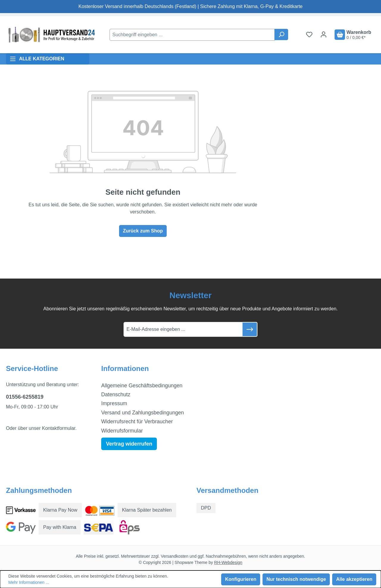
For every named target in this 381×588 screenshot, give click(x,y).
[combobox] (192, 35)
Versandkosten (175, 556)
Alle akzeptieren (354, 579)
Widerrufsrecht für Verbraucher (137, 422)
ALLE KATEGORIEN (37, 59)
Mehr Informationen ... (29, 582)
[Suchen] (281, 34)
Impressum (114, 403)
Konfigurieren (241, 579)
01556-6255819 (25, 397)
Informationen (125, 368)
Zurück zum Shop (143, 231)
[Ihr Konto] (324, 34)
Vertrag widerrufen (129, 444)
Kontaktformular (59, 428)
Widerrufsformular (122, 431)
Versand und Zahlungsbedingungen (143, 413)
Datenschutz (116, 394)
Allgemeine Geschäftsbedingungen (142, 386)
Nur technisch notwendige (296, 579)
